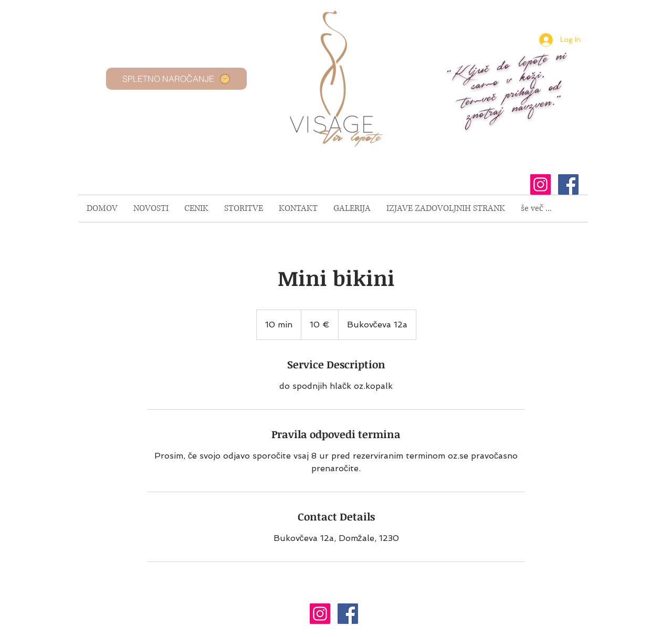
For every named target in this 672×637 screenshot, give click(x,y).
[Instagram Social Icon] (540, 184)
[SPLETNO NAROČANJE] (176, 79)
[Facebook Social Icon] (568, 184)
